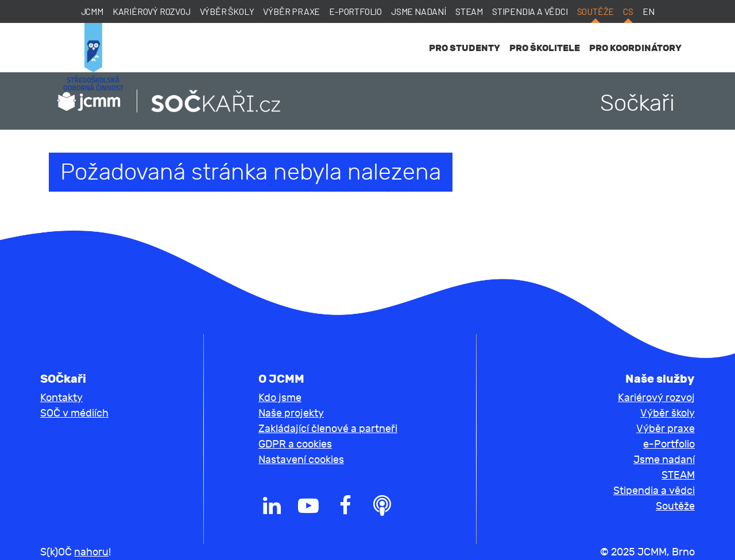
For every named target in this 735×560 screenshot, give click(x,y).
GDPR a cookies (295, 444)
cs (628, 11)
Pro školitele (545, 48)
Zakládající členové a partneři (328, 429)
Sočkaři (637, 103)
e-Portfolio (355, 11)
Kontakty (61, 398)
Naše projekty (291, 413)
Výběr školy (227, 11)
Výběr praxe (291, 11)
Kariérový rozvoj (152, 11)
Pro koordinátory (635, 48)
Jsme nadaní (419, 11)
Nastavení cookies (301, 460)
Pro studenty (465, 48)
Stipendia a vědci (530, 11)
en (649, 11)
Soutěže (596, 11)
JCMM (92, 11)
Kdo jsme (280, 398)
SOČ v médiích (74, 413)
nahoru (91, 552)
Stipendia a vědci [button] (654, 491)
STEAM (469, 11)
